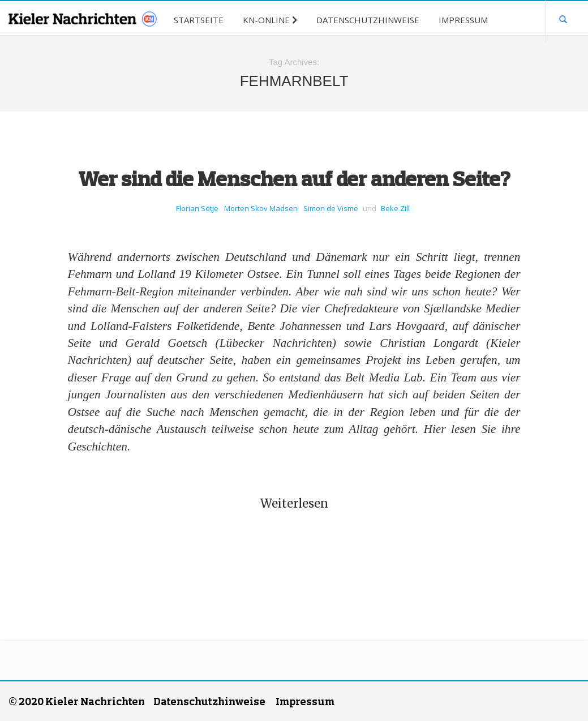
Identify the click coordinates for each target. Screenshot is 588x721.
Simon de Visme (331, 208)
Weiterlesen (294, 503)
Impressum (305, 701)
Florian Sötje (197, 208)
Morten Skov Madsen (261, 208)
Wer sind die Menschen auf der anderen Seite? (294, 178)
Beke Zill (395, 208)
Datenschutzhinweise (209, 701)
